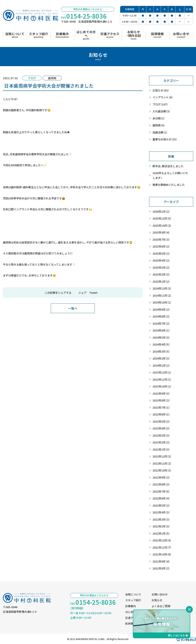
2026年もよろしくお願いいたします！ (170, 175)
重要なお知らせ (165, 139)
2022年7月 (161, 491)
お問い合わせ (160, 594)
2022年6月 (161, 498)
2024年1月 (161, 366)
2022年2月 (161, 526)
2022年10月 (162, 470)
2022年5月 (161, 505)
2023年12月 (162, 372)
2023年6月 (161, 414)
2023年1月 (161, 449)
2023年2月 (161, 442)
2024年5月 (161, 338)
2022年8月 (161, 484)
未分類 (159, 118)
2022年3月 (161, 519)
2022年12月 (162, 456)
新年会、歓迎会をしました (168, 166)
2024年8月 (161, 316)
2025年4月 (161, 260)
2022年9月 (161, 477)
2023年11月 (162, 380)
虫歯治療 (160, 132)
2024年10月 (162, 302)
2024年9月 (161, 310)
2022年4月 (161, 512)
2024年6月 (161, 330)
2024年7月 (161, 324)
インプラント (163, 97)
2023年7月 (161, 408)
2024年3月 (161, 352)
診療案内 (131, 606)
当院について (133, 594)
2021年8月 (161, 568)
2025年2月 (161, 274)
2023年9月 (161, 394)
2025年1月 (161, 282)
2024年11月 (162, 296)
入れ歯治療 (161, 111)
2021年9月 (161, 561)
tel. (84, 16)
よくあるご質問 (161, 606)
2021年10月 (162, 554)
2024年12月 (162, 288)
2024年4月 (161, 344)
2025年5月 (161, 254)
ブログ (160, 104)
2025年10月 (162, 226)
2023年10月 (162, 386)
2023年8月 (161, 400)
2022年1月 (161, 533)
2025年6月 (161, 246)
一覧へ (73, 308)
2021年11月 (162, 547)
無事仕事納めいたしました (169, 185)
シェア (82, 293)
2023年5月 (161, 422)
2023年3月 (161, 436)
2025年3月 (161, 268)
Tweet (93, 293)
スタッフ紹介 (133, 600)
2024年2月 (161, 358)
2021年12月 (162, 540)
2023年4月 (161, 428)
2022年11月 (162, 463)
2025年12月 (162, 218)
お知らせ (161, 90)
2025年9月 (161, 232)
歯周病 (159, 125)
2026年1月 (161, 212)
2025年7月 (161, 240)
